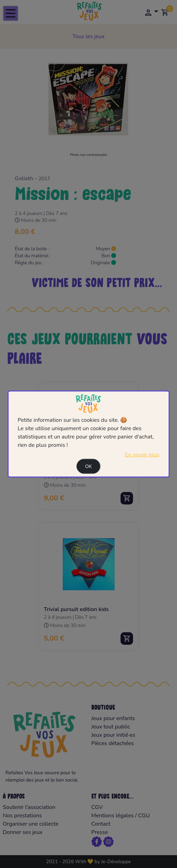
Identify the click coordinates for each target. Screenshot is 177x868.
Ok (89, 466)
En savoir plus (142, 454)
